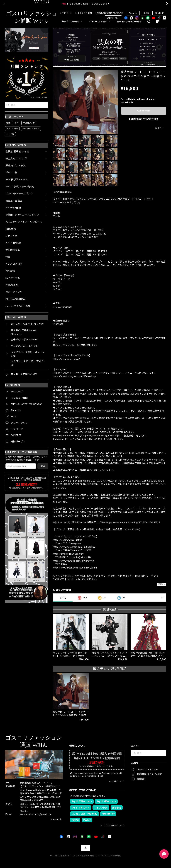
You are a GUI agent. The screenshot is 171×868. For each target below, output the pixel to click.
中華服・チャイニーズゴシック (22, 215)
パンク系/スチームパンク (19, 194)
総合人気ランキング (16, 159)
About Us (133, 13)
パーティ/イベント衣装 (18, 306)
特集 (8, 257)
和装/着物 (11, 229)
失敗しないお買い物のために (110, 13)
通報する (162, 584)
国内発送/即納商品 (16, 299)
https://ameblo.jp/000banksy (68, 554)
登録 (43, 466)
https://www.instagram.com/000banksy (74, 547)
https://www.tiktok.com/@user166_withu (75, 568)
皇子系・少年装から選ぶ (129, 22)
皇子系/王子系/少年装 (17, 152)
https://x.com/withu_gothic (68, 540)
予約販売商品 (13, 250)
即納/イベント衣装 (16, 166)
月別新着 (10, 271)
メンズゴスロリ (14, 264)
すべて (63, 598)
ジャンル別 (11, 173)
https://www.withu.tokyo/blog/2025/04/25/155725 (133, 522)
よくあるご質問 (85, 13)
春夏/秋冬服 (12, 285)
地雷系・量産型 (14, 201)
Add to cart (144, 111)
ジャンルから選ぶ (100, 22)
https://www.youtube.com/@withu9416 (74, 561)
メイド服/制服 (13, 243)
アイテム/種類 (13, 208)
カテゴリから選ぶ (72, 22)
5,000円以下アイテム (17, 180)
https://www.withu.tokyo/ (66, 359)
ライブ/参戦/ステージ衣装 (20, 187)
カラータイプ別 (14, 292)
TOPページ (67, 13)
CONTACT (159, 13)
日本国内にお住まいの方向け (144, 119)
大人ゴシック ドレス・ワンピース (24, 222)
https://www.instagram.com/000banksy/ (75, 376)
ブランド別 (11, 236)
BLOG (146, 13)
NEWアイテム (13, 278)
